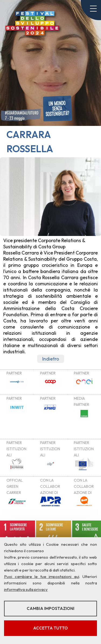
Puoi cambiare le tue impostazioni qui (42, 576)
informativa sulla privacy (26, 589)
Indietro (51, 359)
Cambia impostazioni (50, 608)
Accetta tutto (50, 628)
